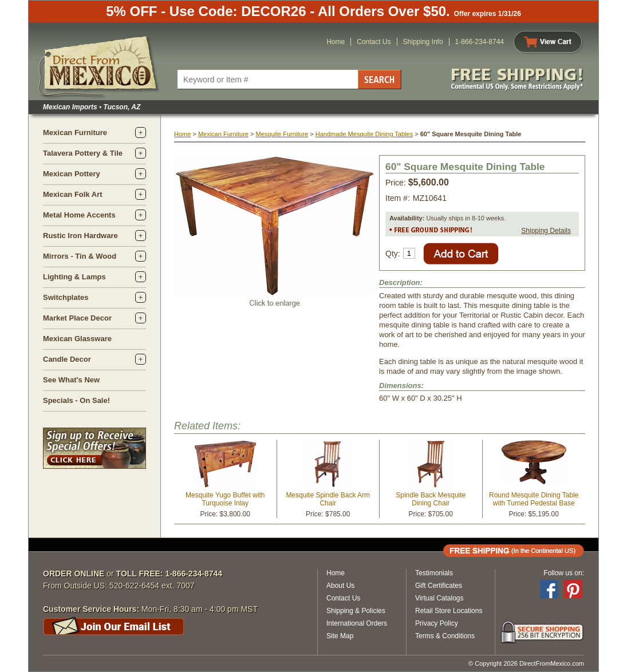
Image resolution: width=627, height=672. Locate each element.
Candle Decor (67, 359)
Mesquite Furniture (282, 134)
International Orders (357, 623)
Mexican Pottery (72, 174)
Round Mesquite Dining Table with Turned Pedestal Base (534, 499)
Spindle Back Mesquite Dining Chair (431, 499)
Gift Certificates (439, 586)
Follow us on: (564, 573)
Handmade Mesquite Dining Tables (364, 134)
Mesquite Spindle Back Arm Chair (328, 499)
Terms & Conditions (445, 636)
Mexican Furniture (75, 133)
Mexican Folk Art (73, 194)
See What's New (71, 380)
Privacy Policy (437, 623)
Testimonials (434, 573)
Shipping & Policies (356, 611)
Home (336, 42)
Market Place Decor (77, 318)
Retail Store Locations (449, 611)
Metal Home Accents (79, 215)
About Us (340, 586)
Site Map (340, 636)
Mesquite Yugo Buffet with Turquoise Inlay (225, 499)
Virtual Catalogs (439, 598)
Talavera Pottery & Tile (83, 153)
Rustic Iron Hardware (80, 236)
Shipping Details (546, 231)
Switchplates (66, 297)
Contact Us (374, 42)
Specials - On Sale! (76, 400)
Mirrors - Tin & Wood (80, 256)
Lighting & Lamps (74, 277)
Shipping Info (423, 42)
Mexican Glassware (77, 339)
